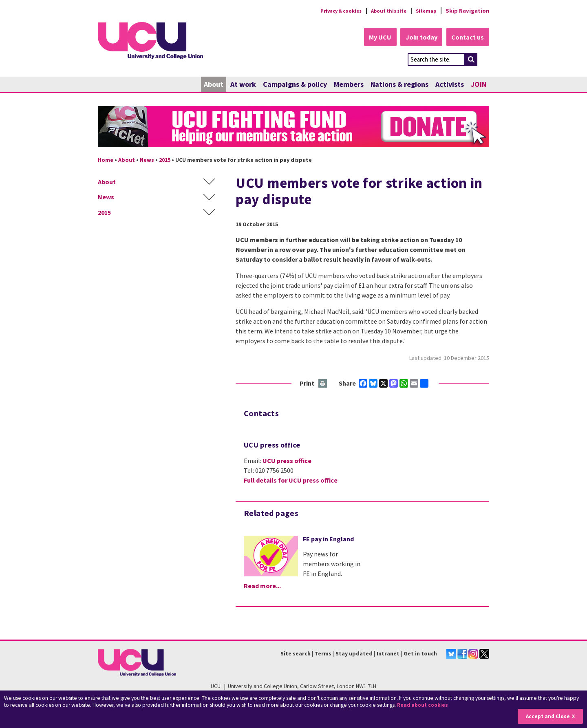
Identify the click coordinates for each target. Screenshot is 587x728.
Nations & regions (399, 85)
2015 (165, 160)
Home (106, 160)
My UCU (374, 38)
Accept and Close (547, 716)
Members (349, 85)
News (147, 160)
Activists (450, 85)
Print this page (323, 384)
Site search (296, 654)
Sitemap (425, 11)
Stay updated (354, 654)
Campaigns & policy (295, 85)
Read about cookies (424, 705)
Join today (418, 38)
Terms (323, 654)
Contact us (467, 38)
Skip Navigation (467, 11)
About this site (383, 11)
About (214, 85)
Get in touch (420, 654)
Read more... (262, 586)
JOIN (479, 85)
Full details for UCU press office (291, 481)
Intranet (388, 654)
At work (243, 85)
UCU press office (287, 461)
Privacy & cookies (330, 11)
